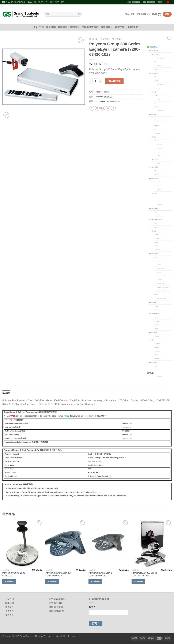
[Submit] (80, 14)
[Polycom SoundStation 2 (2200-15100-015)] (109, 544)
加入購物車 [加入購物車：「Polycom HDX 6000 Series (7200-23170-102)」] (138, 581)
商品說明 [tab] (6, 393)
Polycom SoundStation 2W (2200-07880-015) (58, 574)
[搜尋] (36, 27)
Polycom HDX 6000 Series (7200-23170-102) (144, 574)
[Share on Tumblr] (113, 108)
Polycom (117, 39)
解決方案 (120, 27)
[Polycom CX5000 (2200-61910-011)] (22, 544)
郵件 (92, 607)
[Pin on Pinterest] (108, 108)
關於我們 (134, 27)
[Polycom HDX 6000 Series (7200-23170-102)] (152, 544)
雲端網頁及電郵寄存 (69, 27)
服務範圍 (107, 27)
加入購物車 (114, 81)
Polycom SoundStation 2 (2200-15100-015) (100, 574)
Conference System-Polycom (108, 101)
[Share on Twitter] (97, 108)
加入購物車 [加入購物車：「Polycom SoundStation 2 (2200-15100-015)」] (95, 581)
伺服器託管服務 (90, 27)
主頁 (41, 27)
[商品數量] (95, 81)
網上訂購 (51, 27)
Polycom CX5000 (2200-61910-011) (14, 574)
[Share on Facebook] (92, 108)
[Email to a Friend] (103, 108)
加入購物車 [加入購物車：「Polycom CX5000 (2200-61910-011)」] (9, 581)
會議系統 (105, 39)
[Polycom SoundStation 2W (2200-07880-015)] (65, 544)
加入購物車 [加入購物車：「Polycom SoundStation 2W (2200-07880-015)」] (52, 581)
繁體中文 (165, 2)
